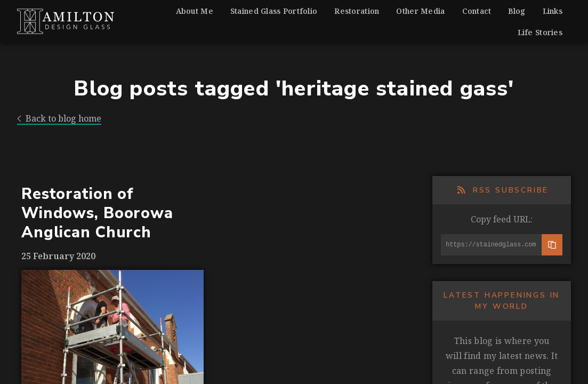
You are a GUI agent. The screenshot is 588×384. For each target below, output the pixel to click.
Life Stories (540, 32)
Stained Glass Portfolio (274, 11)
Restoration (357, 11)
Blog (517, 11)
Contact (477, 11)
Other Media (420, 11)
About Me (195, 11)
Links (553, 11)
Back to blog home (59, 119)
